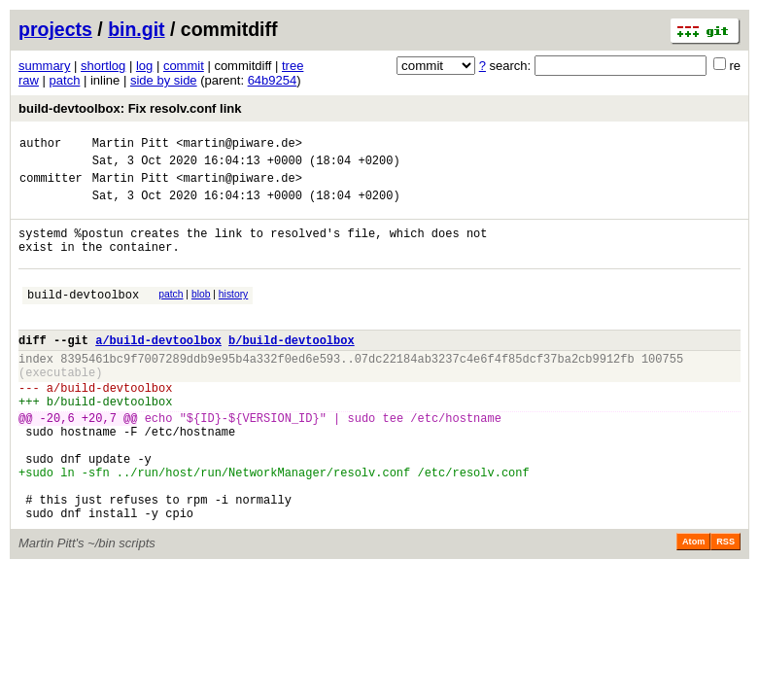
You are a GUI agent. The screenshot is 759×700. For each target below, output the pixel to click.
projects (55, 29)
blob (201, 315)
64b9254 (273, 80)
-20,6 (57, 461)
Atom (693, 606)
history (233, 315)
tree (293, 66)
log (144, 66)
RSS (725, 606)
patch (65, 80)
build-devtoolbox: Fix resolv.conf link (130, 108)
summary (44, 66)
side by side (164, 80)
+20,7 (99, 461)
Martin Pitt (131, 145)
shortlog (103, 66)
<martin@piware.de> (239, 145)
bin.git (136, 29)
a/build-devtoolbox (158, 369)
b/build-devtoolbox (292, 369)
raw (29, 80)
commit (184, 66)
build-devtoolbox (83, 317)
